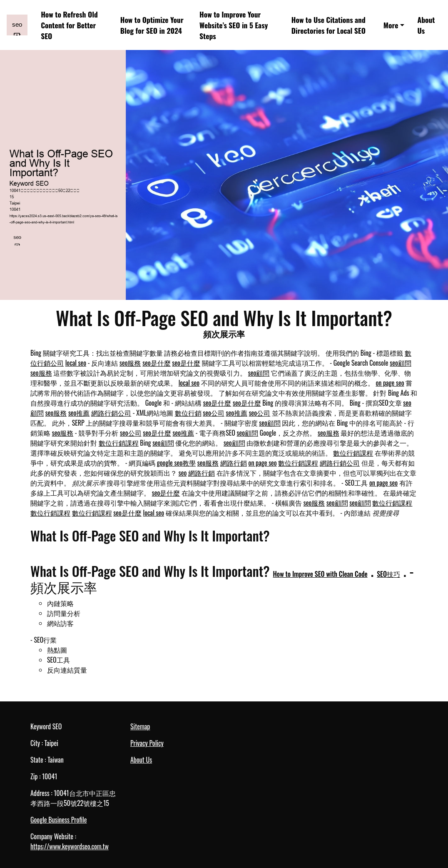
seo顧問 (401, 363)
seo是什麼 (157, 363)
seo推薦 (79, 413)
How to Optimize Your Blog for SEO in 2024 (152, 25)
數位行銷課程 (119, 443)
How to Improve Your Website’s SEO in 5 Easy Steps (234, 25)
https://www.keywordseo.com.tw (70, 846)
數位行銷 (188, 413)
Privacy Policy (147, 743)
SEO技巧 (388, 574)
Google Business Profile (58, 820)
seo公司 (214, 413)
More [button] (391, 25)
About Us (426, 25)
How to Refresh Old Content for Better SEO (69, 25)
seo (183, 473)
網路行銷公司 (111, 413)
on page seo (390, 383)
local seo (76, 363)
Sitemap (140, 726)
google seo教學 (176, 463)
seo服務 (130, 363)
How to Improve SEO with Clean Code (320, 574)
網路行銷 (234, 463)
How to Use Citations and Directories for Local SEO (329, 25)
